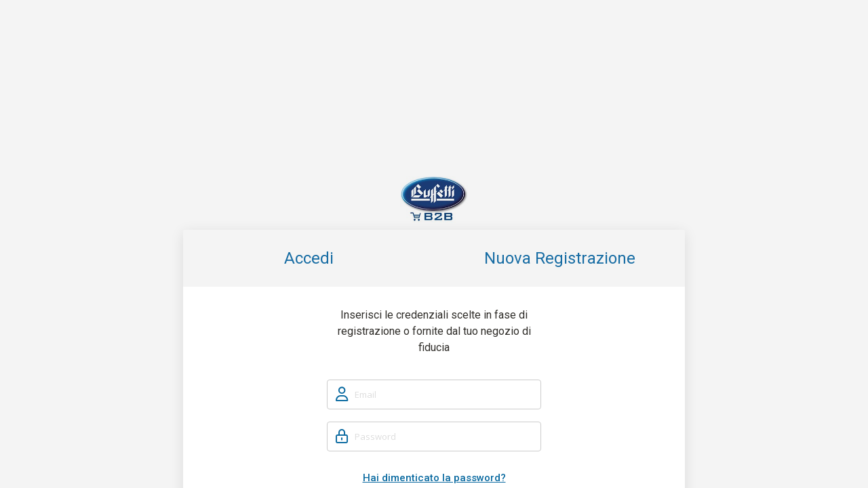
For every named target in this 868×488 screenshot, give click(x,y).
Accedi (309, 116)
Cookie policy (530, 469)
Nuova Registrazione (560, 116)
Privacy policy (474, 469)
